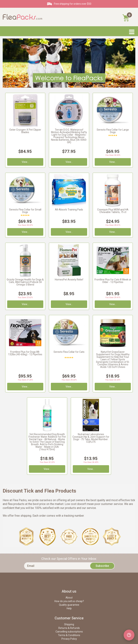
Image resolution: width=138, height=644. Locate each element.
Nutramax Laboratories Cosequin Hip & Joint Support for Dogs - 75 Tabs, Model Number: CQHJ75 (91, 438)
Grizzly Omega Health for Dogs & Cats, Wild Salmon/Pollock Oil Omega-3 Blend (25, 282)
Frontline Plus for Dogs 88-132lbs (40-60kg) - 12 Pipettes (25, 353)
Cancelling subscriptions (69, 632)
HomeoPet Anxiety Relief (69, 280)
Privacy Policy (69, 639)
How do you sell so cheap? (69, 601)
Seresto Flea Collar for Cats (69, 352)
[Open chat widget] (129, 635)
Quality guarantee (69, 605)
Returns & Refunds (69, 628)
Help (69, 608)
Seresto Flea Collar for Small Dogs (25, 211)
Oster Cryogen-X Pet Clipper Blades (25, 131)
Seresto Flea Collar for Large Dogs (113, 131)
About (69, 598)
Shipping (69, 624)
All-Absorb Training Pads (69, 210)
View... (113, 304)
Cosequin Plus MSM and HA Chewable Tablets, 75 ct (113, 211)
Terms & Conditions (69, 635)
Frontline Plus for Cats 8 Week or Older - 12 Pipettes (113, 281)
